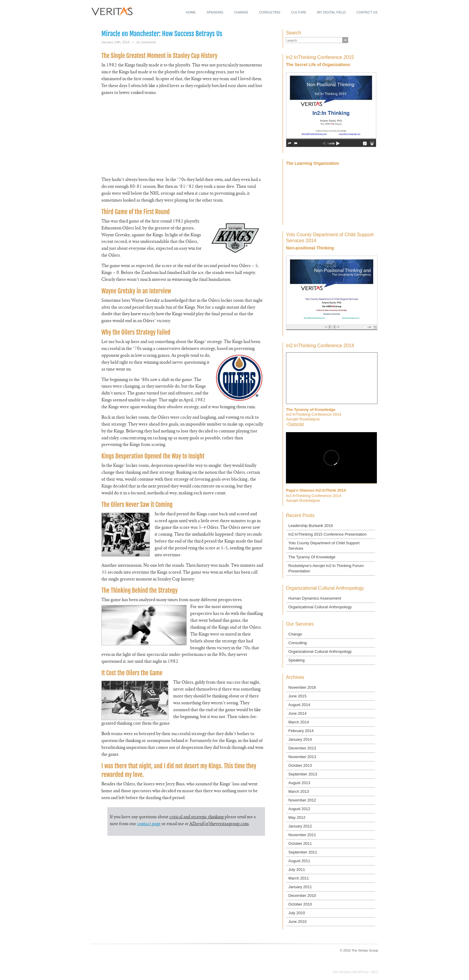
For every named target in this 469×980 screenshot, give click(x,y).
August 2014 (299, 705)
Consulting (270, 12)
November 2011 (302, 835)
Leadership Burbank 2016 (311, 526)
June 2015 (297, 696)
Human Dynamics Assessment (315, 598)
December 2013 (302, 748)
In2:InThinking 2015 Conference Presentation (328, 534)
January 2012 (300, 826)
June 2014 (297, 713)
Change (241, 12)
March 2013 (299, 791)
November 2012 (302, 800)
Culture (299, 12)
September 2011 (303, 852)
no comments (146, 42)
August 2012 (299, 809)
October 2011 (300, 843)
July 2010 (297, 913)
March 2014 (299, 722)
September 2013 (303, 774)
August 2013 (299, 783)
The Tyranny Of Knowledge (312, 557)
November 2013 (302, 757)
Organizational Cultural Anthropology (320, 607)
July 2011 (297, 869)
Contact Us (367, 12)
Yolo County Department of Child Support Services (324, 546)
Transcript (296, 424)
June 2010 (297, 922)
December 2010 (302, 896)
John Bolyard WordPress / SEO (355, 972)
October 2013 (300, 765)
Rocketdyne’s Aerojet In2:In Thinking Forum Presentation (326, 568)
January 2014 (300, 739)
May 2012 (297, 817)
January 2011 (300, 887)
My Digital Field (331, 12)
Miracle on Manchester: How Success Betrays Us (162, 34)
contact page (149, 824)
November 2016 (302, 687)
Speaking (215, 12)
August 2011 (299, 861)
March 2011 (299, 878)
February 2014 (301, 731)
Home (191, 12)
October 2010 (300, 904)
